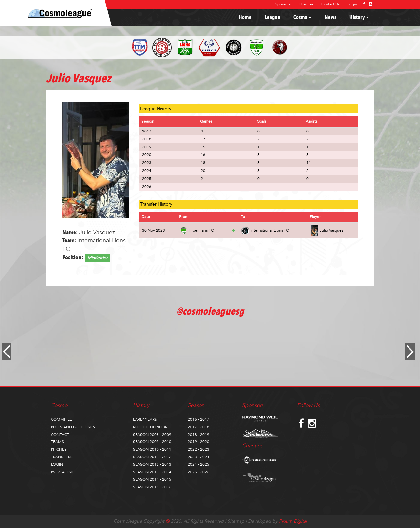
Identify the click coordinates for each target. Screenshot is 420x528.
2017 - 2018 (199, 427)
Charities (306, 4)
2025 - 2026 (199, 472)
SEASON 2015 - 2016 (152, 487)
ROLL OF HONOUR (150, 427)
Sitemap (236, 521)
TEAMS (57, 442)
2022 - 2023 (199, 449)
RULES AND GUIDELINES (73, 427)
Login (352, 4)
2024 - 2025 (199, 464)
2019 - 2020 (199, 442)
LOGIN (57, 464)
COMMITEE (61, 419)
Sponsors (283, 4)
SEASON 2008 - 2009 (152, 435)
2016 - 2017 (199, 419)
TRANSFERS (62, 457)
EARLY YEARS (145, 419)
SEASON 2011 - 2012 (152, 457)
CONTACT (60, 435)
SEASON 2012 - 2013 (152, 464)
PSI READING (63, 472)
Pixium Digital (293, 521)
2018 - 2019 (199, 435)
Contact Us (330, 4)
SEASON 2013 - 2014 (152, 472)
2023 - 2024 (199, 457)
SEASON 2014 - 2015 (152, 479)
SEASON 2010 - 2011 (152, 449)
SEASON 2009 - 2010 (152, 442)
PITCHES (59, 449)
